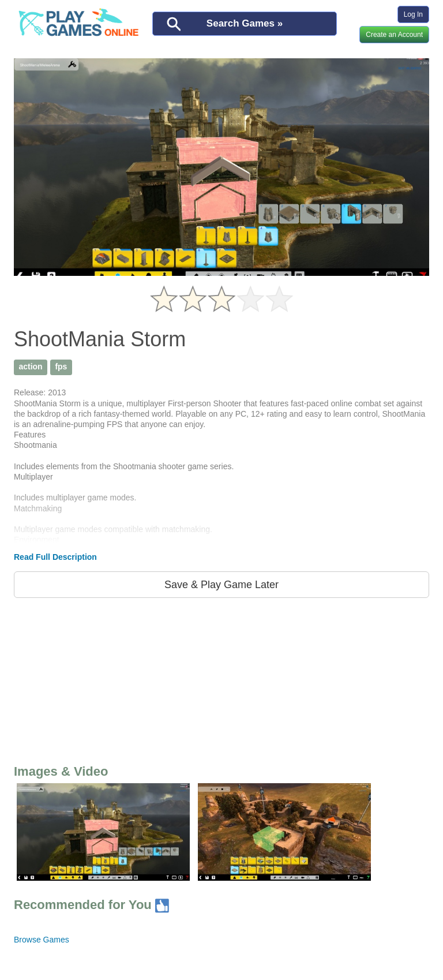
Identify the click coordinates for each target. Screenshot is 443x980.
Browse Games (42, 940)
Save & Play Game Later (221, 585)
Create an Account (394, 35)
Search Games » (245, 23)
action (30, 366)
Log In (413, 14)
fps (61, 366)
